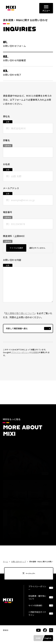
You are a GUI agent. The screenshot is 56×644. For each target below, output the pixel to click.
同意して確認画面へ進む (17, 330)
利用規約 (35, 354)
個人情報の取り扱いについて (20, 315)
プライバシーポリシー (20, 354)
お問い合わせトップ (19, 563)
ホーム (5, 563)
